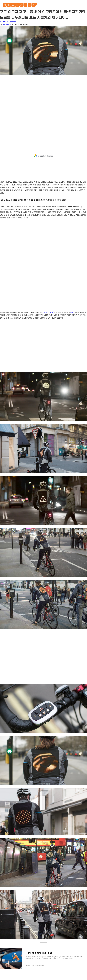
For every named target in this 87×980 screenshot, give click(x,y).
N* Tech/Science (8, 22)
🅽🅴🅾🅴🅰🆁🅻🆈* (20, 5)
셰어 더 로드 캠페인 (60, 312)
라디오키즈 (7, 25)
